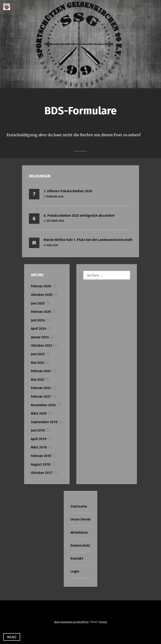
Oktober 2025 (42, 295)
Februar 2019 (41, 456)
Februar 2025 (41, 312)
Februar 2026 (41, 286)
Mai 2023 (38, 363)
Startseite (79, 506)
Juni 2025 (38, 303)
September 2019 (44, 422)
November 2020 (43, 405)
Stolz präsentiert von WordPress (71, 622)
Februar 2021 (41, 396)
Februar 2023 (41, 371)
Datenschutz (80, 545)
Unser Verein (80, 519)
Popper (103, 622)
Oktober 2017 (42, 473)
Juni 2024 (38, 320)
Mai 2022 (38, 380)
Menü (12, 637)
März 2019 (39, 447)
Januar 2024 (40, 337)
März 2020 (39, 413)
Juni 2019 (38, 430)
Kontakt (77, 558)
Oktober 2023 (42, 346)
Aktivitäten (79, 533)
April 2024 (39, 329)
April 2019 (39, 439)
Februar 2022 (41, 388)
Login (75, 571)
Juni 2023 (38, 354)
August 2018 (41, 464)
